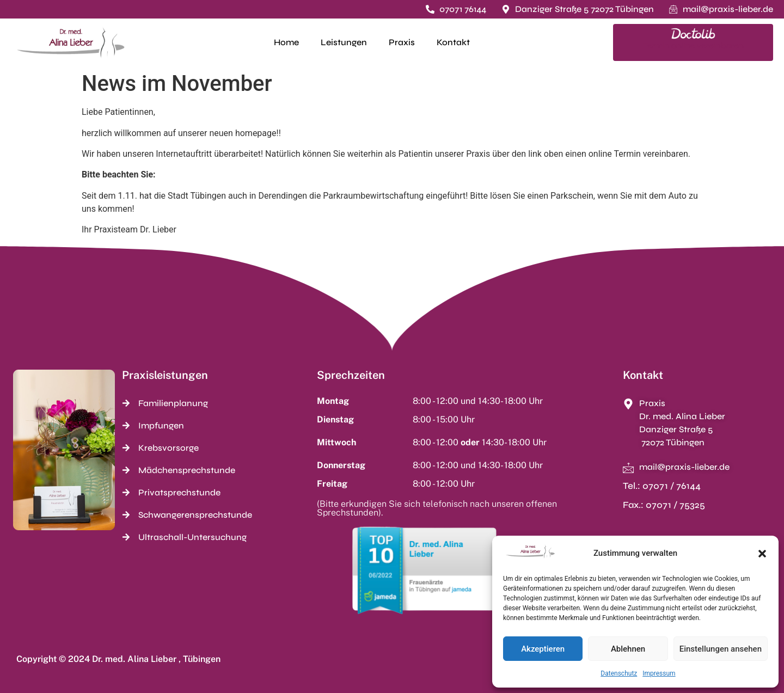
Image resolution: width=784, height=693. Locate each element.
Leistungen (344, 42)
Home (286, 42)
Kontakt (453, 42)
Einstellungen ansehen (721, 649)
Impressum (659, 673)
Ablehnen (628, 649)
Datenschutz (619, 673)
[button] (762, 554)
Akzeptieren (543, 649)
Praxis (402, 42)
